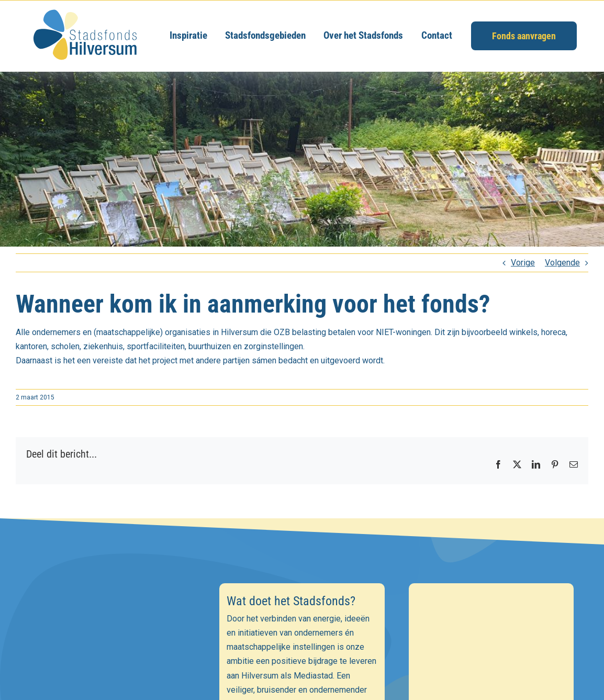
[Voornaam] (113, 667)
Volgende (562, 263)
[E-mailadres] (113, 644)
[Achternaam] (113, 690)
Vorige (523, 263)
